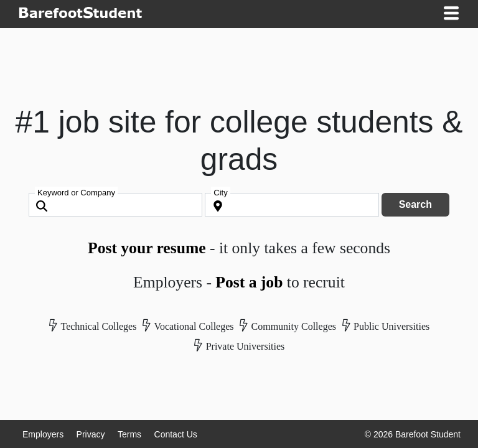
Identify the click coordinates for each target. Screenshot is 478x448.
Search (415, 204)
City (220, 193)
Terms (129, 434)
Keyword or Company (76, 193)
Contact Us (176, 434)
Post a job (249, 282)
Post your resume (147, 248)
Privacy (91, 434)
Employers (43, 434)
